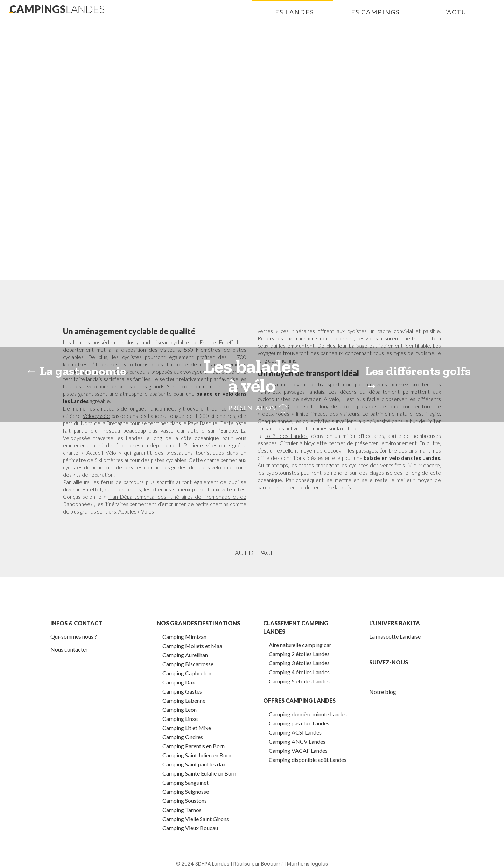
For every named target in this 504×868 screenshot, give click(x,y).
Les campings (373, 12)
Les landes (292, 12)
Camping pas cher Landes (299, 723)
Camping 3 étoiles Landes (299, 663)
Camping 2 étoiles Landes (299, 654)
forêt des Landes (286, 436)
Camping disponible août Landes (308, 760)
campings (57, 9)
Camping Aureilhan (185, 655)
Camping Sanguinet (185, 782)
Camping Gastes (182, 691)
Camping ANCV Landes (297, 741)
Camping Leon (180, 709)
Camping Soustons (185, 801)
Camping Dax (179, 682)
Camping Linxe (180, 719)
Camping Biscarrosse (188, 664)
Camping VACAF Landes (298, 750)
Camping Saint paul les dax (194, 764)
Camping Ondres (183, 737)
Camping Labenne (184, 700)
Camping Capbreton (187, 673)
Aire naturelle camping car (300, 645)
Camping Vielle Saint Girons (196, 819)
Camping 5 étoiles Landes (299, 681)
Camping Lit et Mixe (187, 728)
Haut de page (252, 553)
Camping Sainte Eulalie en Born (199, 773)
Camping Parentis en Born (194, 746)
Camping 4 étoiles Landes (299, 672)
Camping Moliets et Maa (192, 646)
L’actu (454, 12)
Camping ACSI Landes (295, 732)
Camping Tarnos (182, 810)
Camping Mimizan (184, 637)
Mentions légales (307, 864)
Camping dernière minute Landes (308, 714)
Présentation (252, 408)
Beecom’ (272, 864)
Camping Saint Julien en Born (197, 755)
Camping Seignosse (186, 791)
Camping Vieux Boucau (190, 828)
